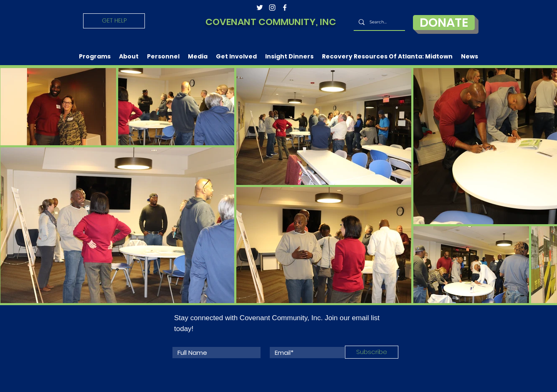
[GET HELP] (114, 21)
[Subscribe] (372, 352)
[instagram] (272, 8)
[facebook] (285, 8)
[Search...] (379, 22)
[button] (95, 56)
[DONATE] (444, 23)
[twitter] (260, 8)
